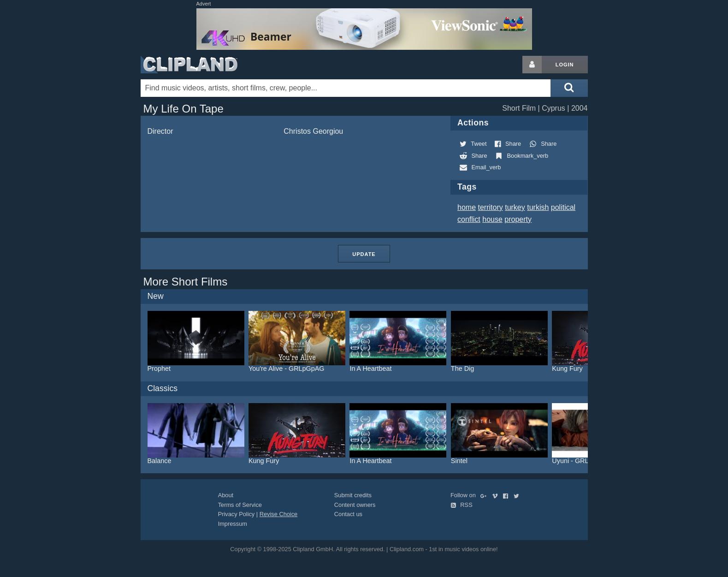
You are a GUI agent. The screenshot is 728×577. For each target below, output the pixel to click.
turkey (515, 207)
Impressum (233, 524)
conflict (469, 219)
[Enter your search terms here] (346, 88)
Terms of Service (240, 505)
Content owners (355, 505)
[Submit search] (569, 88)
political (563, 207)
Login (565, 65)
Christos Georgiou (313, 131)
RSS (462, 505)
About (226, 495)
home (467, 207)
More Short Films (186, 282)
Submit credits (353, 495)
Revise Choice (279, 514)
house (492, 219)
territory (491, 207)
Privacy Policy (237, 514)
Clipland (189, 65)
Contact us (348, 514)
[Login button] (532, 65)
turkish (538, 207)
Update (364, 254)
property (518, 219)
